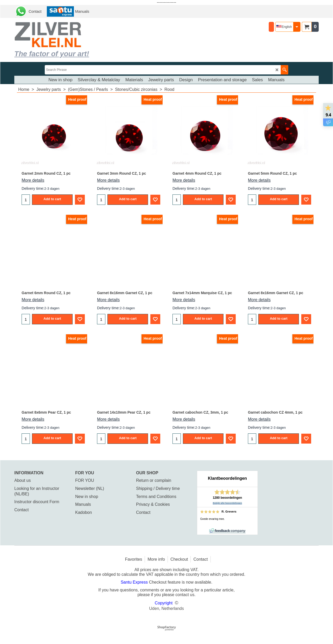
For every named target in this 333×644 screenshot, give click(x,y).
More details (33, 180)
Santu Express (135, 582)
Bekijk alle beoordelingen (228, 503)
